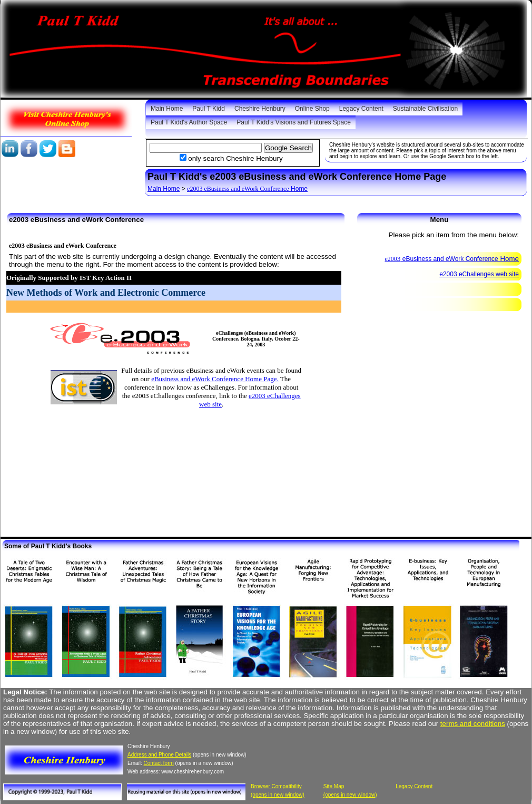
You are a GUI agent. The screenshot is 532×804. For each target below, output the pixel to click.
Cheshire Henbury (260, 109)
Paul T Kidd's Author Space (189, 122)
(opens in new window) (278, 795)
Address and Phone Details (159, 755)
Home (249, 189)
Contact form (159, 763)
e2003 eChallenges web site (479, 274)
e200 (391, 259)
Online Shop (312, 109)
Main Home (167, 109)
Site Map (334, 786)
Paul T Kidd (209, 109)
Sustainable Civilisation (425, 109)
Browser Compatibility (276, 786)
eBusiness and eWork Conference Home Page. (215, 379)
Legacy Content (361, 109)
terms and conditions (473, 724)
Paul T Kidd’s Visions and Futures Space (294, 122)
